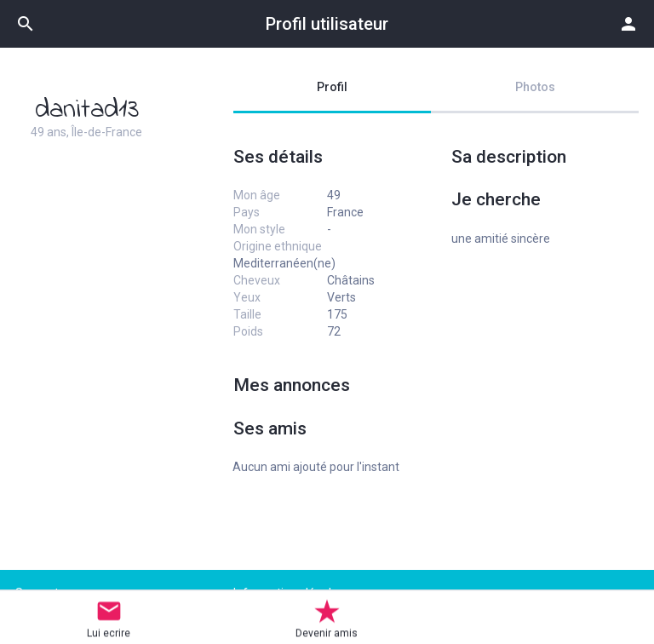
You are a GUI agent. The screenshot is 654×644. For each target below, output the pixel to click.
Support (37, 593)
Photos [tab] (535, 87)
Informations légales (289, 593)
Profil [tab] (332, 87)
